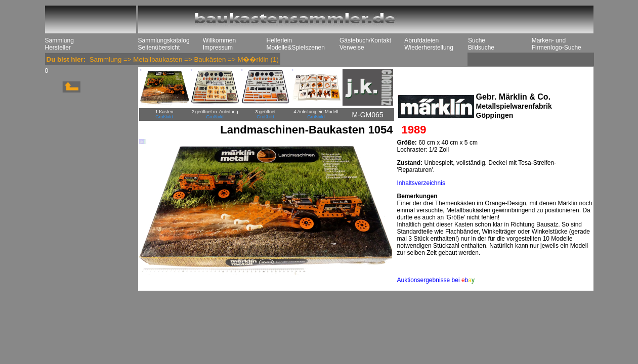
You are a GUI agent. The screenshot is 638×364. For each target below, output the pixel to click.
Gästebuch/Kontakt (365, 40)
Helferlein (280, 40)
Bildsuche (481, 48)
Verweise (352, 48)
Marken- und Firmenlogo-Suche (557, 44)
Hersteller (58, 48)
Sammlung (59, 40)
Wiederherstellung (429, 48)
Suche (477, 40)
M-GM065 (367, 115)
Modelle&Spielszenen (296, 48)
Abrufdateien (421, 40)
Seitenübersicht (159, 48)
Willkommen (219, 40)
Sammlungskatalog (164, 40)
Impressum (218, 48)
